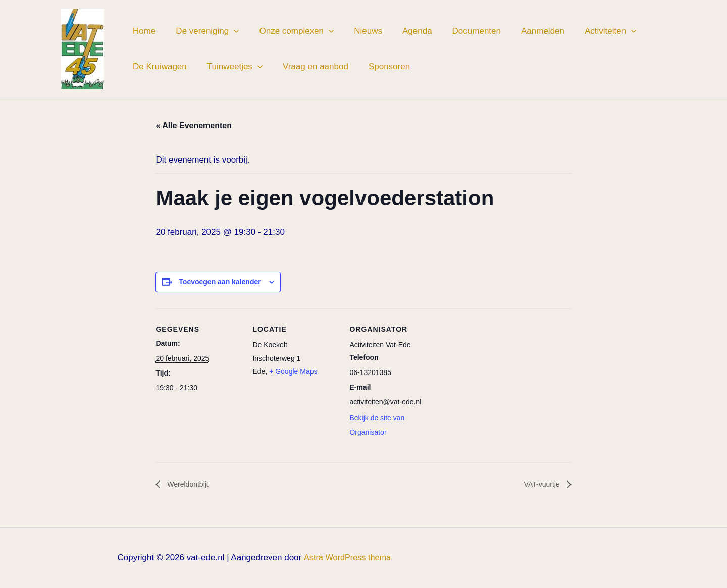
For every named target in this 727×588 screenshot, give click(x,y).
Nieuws (357, 31)
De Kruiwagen (158, 66)
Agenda (404, 31)
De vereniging (203, 31)
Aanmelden (523, 31)
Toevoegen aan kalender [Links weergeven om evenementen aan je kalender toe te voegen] (220, 282)
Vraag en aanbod (308, 66)
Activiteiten (588, 31)
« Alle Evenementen (194, 125)
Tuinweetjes (230, 67)
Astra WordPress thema (347, 558)
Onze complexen (289, 31)
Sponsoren (379, 66)
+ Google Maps (293, 371)
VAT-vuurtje (540, 484)
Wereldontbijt (190, 484)
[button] (229, 31)
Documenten (460, 31)
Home (143, 31)
